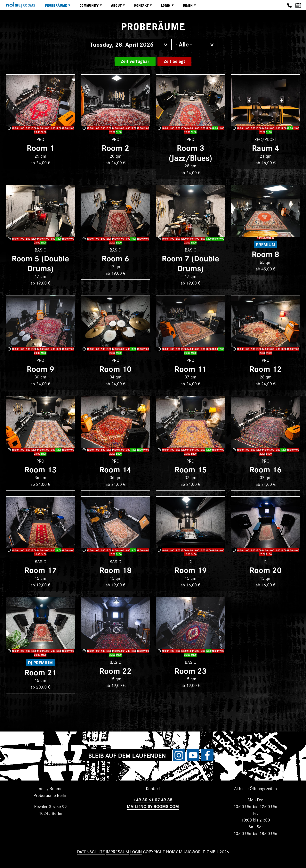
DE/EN (187, 7)
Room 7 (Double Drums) (190, 263)
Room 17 (40, 570)
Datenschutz (91, 851)
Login (165, 7)
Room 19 (191, 570)
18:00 (65, 128)
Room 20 (266, 570)
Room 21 (40, 672)
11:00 (21, 128)
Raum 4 (266, 147)
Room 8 (266, 254)
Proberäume (55, 7)
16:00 (52, 128)
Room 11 (191, 368)
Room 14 (115, 469)
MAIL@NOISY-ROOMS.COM (153, 806)
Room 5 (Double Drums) (40, 263)
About (115, 7)
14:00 (40, 128)
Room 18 (115, 570)
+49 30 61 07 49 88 (153, 800)
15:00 (46, 128)
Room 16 (266, 469)
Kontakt (140, 7)
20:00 (37, 132)
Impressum (117, 851)
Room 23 (191, 670)
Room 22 (115, 670)
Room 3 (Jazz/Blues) (190, 152)
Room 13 (40, 469)
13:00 (33, 128)
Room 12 (266, 368)
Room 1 (40, 147)
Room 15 (191, 469)
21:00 (43, 132)
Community (88, 7)
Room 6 (115, 258)
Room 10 (115, 368)
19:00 (71, 128)
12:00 (27, 128)
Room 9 (40, 368)
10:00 (15, 128)
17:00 (58, 128)
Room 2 (115, 147)
